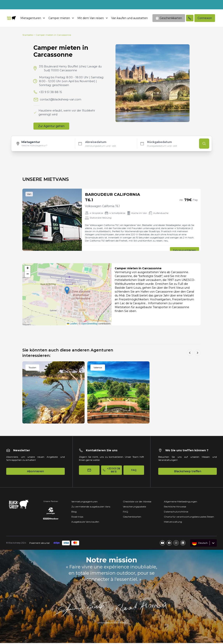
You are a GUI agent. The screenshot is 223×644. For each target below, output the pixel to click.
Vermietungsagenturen (84, 502)
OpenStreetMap (90, 325)
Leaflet (72, 325)
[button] (67, 291)
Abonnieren (35, 472)
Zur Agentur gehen (51, 127)
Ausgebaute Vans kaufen (85, 523)
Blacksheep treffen (188, 472)
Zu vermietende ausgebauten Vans (91, 508)
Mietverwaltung (173, 523)
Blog (74, 513)
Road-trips (77, 518)
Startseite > (29, 36)
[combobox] (192, 544)
